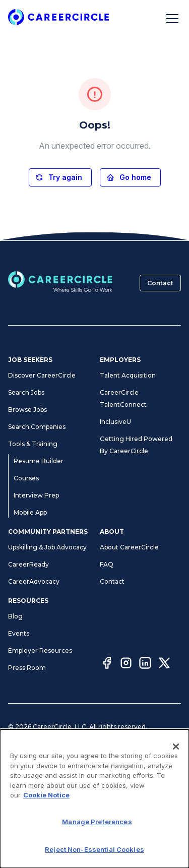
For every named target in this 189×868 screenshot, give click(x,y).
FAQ (107, 564)
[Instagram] (126, 664)
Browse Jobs (27, 410)
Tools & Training (33, 444)
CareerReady (28, 564)
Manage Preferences (97, 822)
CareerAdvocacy (34, 581)
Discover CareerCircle (42, 375)
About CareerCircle (129, 547)
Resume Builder (39, 461)
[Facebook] (107, 664)
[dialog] (94, 799)
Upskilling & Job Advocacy (47, 547)
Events (19, 633)
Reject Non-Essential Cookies (94, 849)
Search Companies (37, 427)
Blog (15, 616)
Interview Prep (36, 495)
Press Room (27, 668)
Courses (26, 478)
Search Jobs (26, 392)
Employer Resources (40, 650)
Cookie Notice (46, 795)
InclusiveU (115, 422)
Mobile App (30, 512)
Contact (160, 283)
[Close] (176, 747)
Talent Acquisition (128, 375)
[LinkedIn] (145, 664)
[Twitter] (164, 664)
